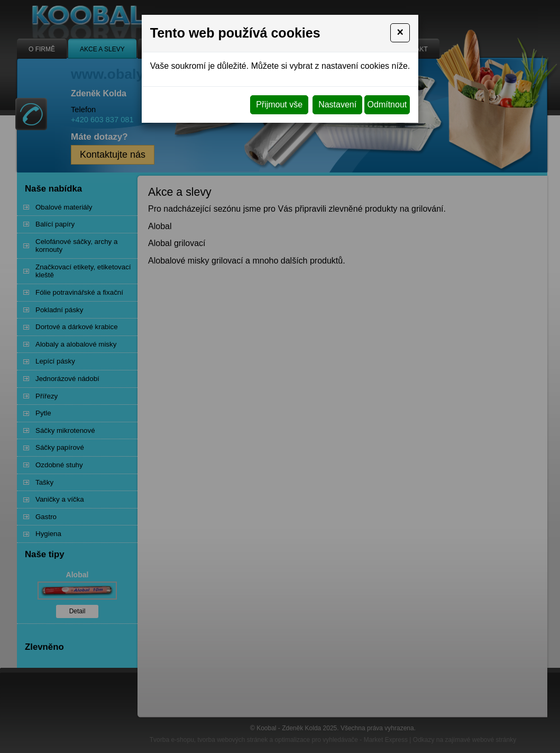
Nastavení (337, 105)
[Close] (400, 33)
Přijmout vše (279, 105)
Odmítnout (387, 105)
